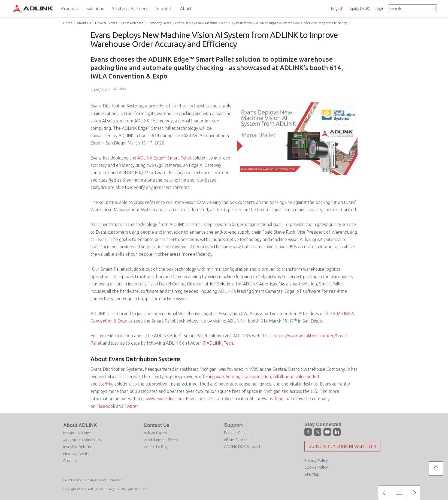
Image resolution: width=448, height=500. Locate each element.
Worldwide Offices (161, 440)
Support (233, 425)
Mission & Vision (77, 433)
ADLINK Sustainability (82, 440)
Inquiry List (359, 8)
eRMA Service (236, 440)
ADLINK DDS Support (242, 446)
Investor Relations (79, 447)
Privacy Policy (316, 460)
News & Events (106, 23)
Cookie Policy (316, 467)
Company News (159, 23)
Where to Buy (156, 447)
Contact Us (157, 425)
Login (379, 8)
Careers (70, 461)
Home (68, 23)
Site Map (312, 474)
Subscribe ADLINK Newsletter (342, 446)
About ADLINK (80, 425)
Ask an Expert (156, 433)
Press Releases (132, 23)
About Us (84, 23)
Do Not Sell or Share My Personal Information (93, 480)
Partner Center (237, 433)
